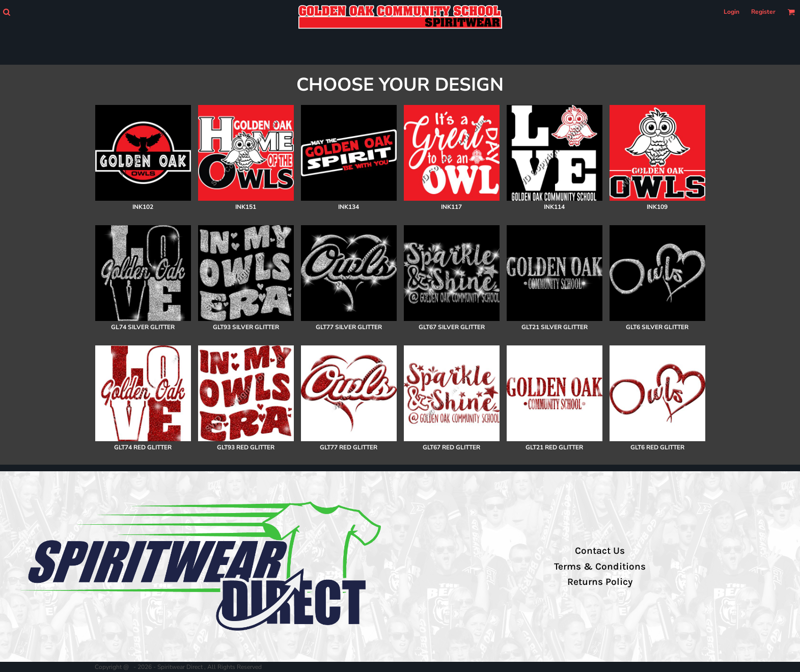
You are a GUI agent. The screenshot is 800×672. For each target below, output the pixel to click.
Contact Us (600, 551)
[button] (6, 12)
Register (763, 12)
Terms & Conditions (600, 567)
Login (732, 12)
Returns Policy (600, 582)
